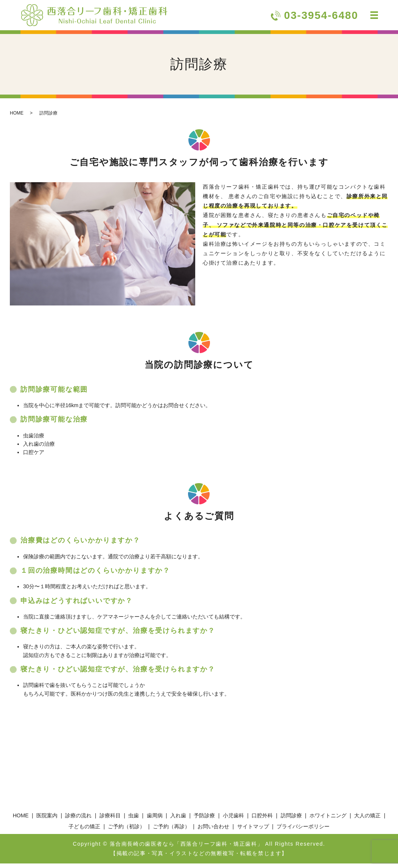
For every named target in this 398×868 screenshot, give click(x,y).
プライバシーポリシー (303, 831)
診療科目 (110, 820)
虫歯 (134, 820)
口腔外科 (262, 820)
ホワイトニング (328, 820)
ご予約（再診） (171, 831)
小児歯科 (233, 820)
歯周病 (155, 820)
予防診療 (204, 820)
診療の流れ (78, 820)
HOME (17, 118)
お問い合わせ (213, 831)
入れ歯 (178, 820)
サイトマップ (253, 831)
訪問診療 (291, 820)
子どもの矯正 (84, 831)
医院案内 (47, 820)
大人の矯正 (367, 820)
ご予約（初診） (126, 831)
